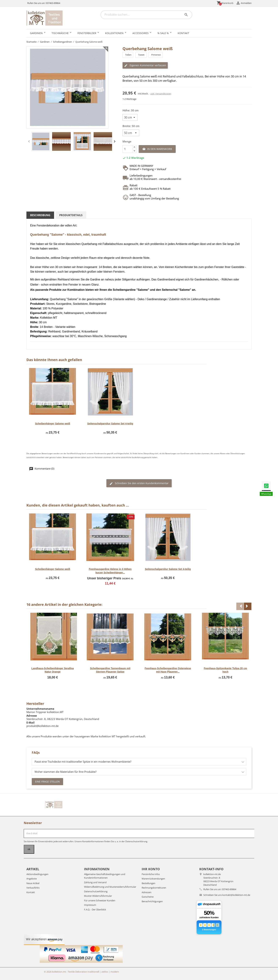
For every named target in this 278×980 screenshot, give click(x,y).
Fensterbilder (87, 33)
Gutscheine (148, 897)
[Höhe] (130, 117)
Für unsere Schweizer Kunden (100, 900)
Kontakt (183, 33)
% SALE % (163, 33)
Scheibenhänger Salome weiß (53, 424)
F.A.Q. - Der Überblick (95, 909)
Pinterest (156, 55)
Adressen (147, 892)
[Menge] (127, 149)
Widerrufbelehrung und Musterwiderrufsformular (110, 887)
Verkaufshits (33, 888)
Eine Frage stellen (47, 782)
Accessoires (141, 33)
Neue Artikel (33, 883)
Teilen (128, 55)
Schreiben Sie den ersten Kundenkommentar (139, 483)
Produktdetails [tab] (71, 215)
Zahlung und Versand (95, 882)
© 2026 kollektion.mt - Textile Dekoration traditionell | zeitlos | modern (81, 972)
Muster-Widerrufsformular (98, 896)
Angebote (32, 879)
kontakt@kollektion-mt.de (236, 895)
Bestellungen (148, 883)
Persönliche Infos (151, 874)
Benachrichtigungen (152, 901)
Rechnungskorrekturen (154, 888)
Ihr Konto (151, 869)
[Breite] (131, 133)
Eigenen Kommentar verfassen (145, 65)
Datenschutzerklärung (96, 891)
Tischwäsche (60, 33)
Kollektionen (114, 33)
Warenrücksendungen (153, 879)
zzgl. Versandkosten (161, 94)
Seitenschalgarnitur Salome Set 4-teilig (110, 424)
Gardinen (36, 33)
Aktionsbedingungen (37, 874)
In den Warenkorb (157, 149)
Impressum (90, 905)
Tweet (141, 55)
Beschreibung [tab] (40, 215)
